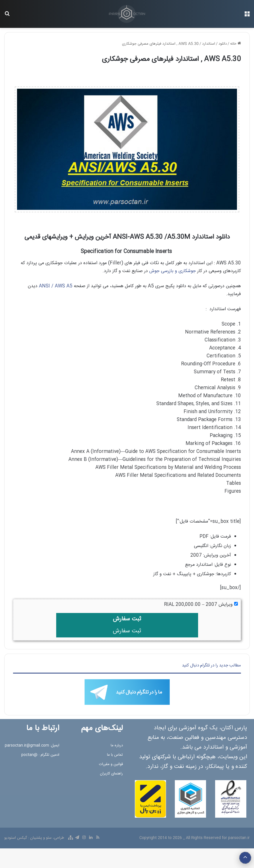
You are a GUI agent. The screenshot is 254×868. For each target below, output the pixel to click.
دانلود (223, 44)
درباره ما (117, 745)
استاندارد (209, 44)
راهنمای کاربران (111, 774)
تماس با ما (115, 755)
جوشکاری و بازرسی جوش (173, 271)
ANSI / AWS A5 (56, 286)
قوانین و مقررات (111, 764)
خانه (236, 44)
